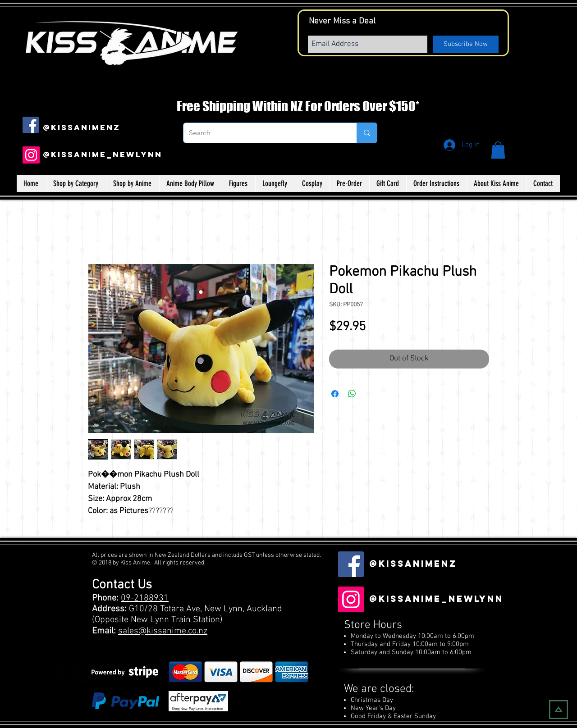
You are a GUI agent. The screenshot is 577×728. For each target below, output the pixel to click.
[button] (498, 150)
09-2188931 (145, 598)
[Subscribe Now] (466, 44)
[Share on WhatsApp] (352, 394)
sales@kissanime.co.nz (163, 631)
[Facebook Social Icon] (31, 125)
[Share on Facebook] (335, 394)
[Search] (263, 133)
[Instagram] (31, 155)
